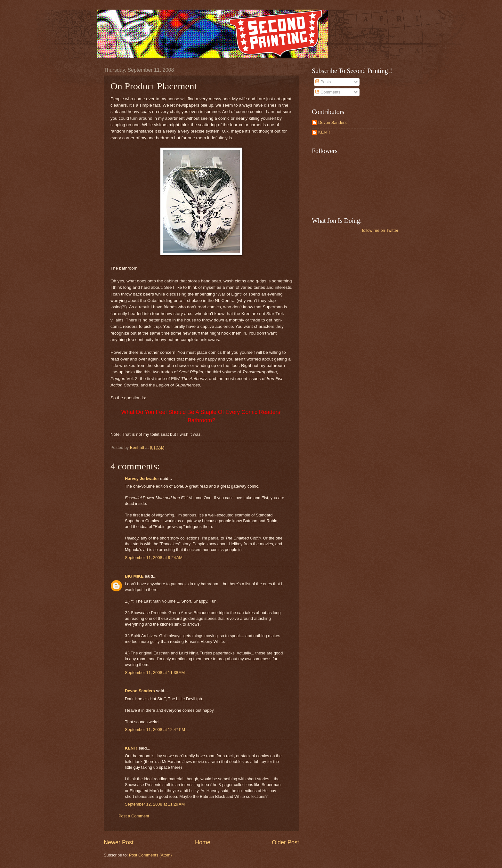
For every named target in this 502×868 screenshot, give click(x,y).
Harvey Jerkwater (142, 479)
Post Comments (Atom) (150, 855)
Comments (328, 92)
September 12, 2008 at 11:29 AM (155, 804)
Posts (323, 82)
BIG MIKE (134, 576)
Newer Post (119, 842)
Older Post (285, 842)
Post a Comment (134, 816)
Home (203, 842)
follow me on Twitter (380, 230)
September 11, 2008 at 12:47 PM (155, 730)
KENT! (131, 748)
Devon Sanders (140, 691)
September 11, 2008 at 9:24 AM (154, 558)
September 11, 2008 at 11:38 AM (155, 673)
